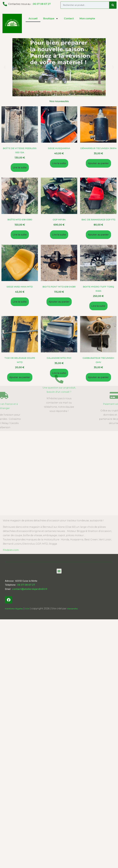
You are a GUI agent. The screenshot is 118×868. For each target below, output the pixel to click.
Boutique (51, 19)
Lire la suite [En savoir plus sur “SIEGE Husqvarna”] (59, 163)
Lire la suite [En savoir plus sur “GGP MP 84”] (59, 235)
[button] (54, 94)
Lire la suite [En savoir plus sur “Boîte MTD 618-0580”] (20, 235)
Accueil (33, 19)
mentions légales (14, 609)
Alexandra (72, 609)
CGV (27, 609)
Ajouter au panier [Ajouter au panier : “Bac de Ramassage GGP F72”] (98, 235)
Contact (69, 19)
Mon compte (87, 19)
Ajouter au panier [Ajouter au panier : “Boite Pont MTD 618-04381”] (59, 302)
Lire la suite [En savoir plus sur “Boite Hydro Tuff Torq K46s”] (98, 306)
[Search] (113, 5)
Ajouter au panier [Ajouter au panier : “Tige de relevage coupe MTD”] (20, 377)
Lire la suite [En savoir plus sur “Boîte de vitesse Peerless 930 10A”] (20, 168)
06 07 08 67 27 (42, 4)
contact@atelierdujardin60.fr (30, 589)
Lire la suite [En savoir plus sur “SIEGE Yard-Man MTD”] (20, 302)
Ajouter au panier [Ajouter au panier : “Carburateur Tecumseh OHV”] (98, 377)
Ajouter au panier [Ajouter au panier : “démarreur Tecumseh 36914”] (98, 163)
